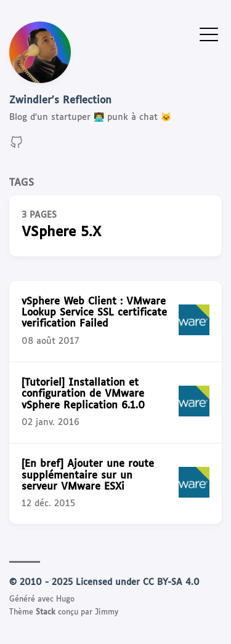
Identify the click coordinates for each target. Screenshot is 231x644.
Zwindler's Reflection (60, 101)
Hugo (65, 600)
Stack (46, 613)
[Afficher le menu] (209, 34)
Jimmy (107, 613)
